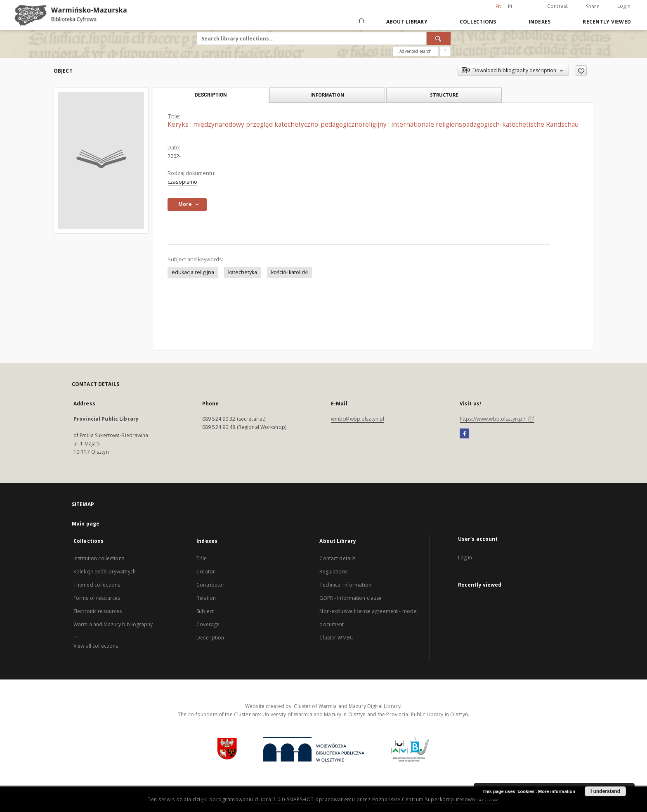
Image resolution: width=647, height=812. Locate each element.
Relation (206, 598)
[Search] (439, 38)
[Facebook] (464, 434)
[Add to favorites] (581, 71)
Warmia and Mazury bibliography (113, 624)
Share (593, 7)
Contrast (558, 6)
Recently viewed (607, 22)
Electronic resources (98, 611)
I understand (605, 791)
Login (624, 6)
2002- (174, 156)
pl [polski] (511, 6)
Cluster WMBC (336, 638)
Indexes (540, 22)
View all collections (96, 646)
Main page (86, 524)
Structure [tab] (444, 95)
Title (202, 558)
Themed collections (97, 585)
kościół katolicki (289, 272)
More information (557, 791)
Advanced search (416, 51)
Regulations (333, 572)
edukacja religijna (193, 272)
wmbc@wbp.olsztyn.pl (358, 419)
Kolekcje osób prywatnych (105, 572)
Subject (205, 611)
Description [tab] (211, 95)
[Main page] (361, 21)
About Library (407, 22)
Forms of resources (97, 598)
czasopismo (182, 182)
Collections (478, 22)
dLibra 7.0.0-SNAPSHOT (284, 799)
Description (210, 638)
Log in (465, 558)
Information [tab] (327, 95)
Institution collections (99, 558)
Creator (206, 572)
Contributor (210, 585)
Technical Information (345, 585)
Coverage (208, 624)
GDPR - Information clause (351, 598)
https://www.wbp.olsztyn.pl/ (497, 419)
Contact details (337, 558)
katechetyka (243, 272)
